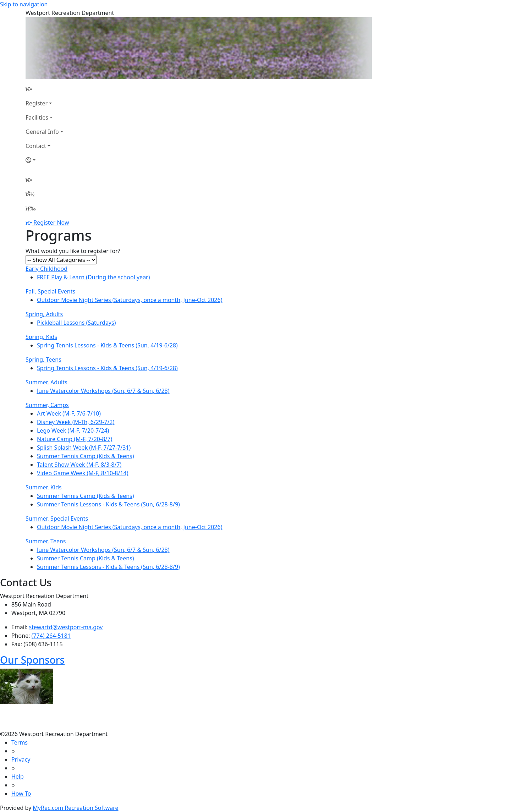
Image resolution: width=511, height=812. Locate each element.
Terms (20, 742)
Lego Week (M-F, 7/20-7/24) (73, 430)
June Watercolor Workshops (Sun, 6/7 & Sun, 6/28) (103, 391)
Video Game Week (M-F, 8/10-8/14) (83, 473)
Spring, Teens (43, 360)
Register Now (51, 223)
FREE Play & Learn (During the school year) (94, 277)
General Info (42, 132)
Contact (36, 146)
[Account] (44, 160)
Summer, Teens (46, 541)
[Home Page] (44, 89)
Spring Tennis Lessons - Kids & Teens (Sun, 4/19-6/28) (107, 345)
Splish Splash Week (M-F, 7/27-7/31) (84, 448)
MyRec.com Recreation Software (75, 808)
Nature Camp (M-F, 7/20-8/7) (75, 439)
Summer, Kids (44, 487)
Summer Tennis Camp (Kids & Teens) (86, 456)
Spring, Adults (44, 314)
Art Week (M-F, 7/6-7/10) (69, 413)
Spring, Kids (41, 337)
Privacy (21, 759)
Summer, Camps (47, 405)
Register (37, 103)
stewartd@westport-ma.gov (66, 627)
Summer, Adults (46, 382)
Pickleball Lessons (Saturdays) (76, 323)
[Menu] (31, 208)
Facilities (37, 117)
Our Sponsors (32, 660)
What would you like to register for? (73, 251)
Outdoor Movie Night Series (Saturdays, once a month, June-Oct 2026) (130, 300)
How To (21, 794)
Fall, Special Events (50, 291)
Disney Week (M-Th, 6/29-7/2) (76, 422)
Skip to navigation (24, 4)
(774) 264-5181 (51, 636)
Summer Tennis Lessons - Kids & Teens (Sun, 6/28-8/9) (108, 504)
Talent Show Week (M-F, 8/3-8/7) (79, 465)
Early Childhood (46, 269)
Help (18, 777)
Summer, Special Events (57, 519)
